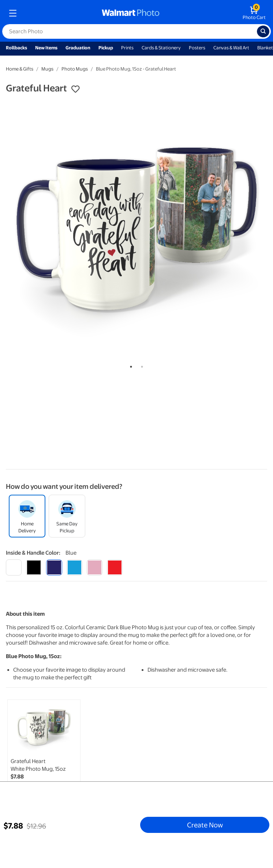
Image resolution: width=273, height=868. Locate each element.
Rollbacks (16, 48)
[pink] (95, 567)
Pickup (106, 48)
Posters (197, 48)
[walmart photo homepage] (131, 13)
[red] (115, 567)
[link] (44, 752)
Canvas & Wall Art (231, 48)
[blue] (54, 567)
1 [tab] (130, 365)
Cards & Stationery (161, 48)
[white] (14, 567)
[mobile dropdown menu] (13, 13)
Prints (127, 48)
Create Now (205, 825)
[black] (34, 567)
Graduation (78, 48)
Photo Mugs (75, 69)
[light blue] (74, 567)
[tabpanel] (136, 229)
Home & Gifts (20, 69)
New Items (46, 48)
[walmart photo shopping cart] (254, 13)
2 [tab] (141, 365)
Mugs (47, 69)
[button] (75, 89)
